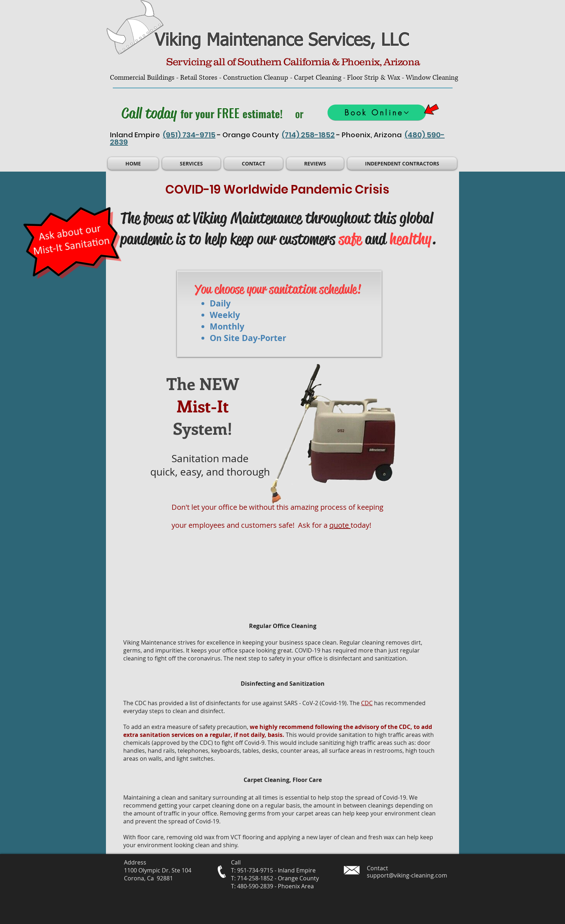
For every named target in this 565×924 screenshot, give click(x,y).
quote (340, 525)
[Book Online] (377, 112)
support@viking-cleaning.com (407, 875)
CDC (367, 703)
